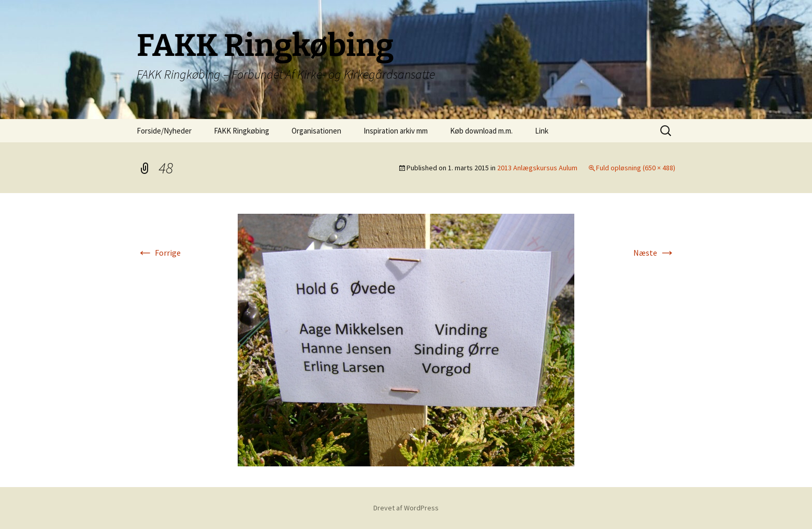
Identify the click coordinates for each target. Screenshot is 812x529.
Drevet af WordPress (406, 508)
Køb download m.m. (481, 131)
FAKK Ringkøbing (242, 131)
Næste (654, 253)
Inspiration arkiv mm (396, 131)
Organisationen (316, 131)
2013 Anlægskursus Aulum (537, 168)
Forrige (159, 253)
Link (542, 131)
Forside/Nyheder (164, 131)
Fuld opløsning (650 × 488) (636, 168)
